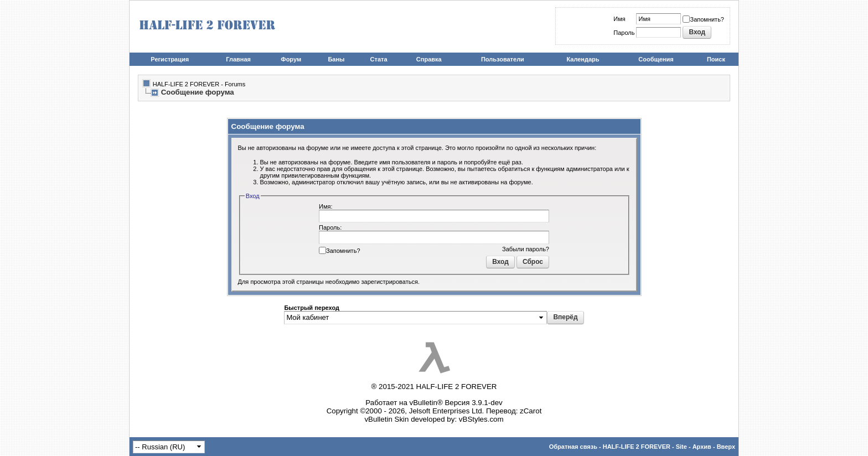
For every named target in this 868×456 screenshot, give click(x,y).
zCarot (531, 411)
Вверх (726, 447)
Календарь (583, 59)
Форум (291, 59)
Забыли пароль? (526, 249)
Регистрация (170, 59)
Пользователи (503, 59)
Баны (336, 59)
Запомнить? (703, 19)
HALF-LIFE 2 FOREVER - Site (645, 447)
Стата (379, 59)
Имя (619, 19)
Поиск (716, 59)
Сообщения (656, 59)
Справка (429, 59)
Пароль (624, 33)
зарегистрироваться (390, 282)
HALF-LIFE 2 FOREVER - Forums (199, 84)
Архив (702, 447)
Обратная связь (573, 447)
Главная (238, 59)
